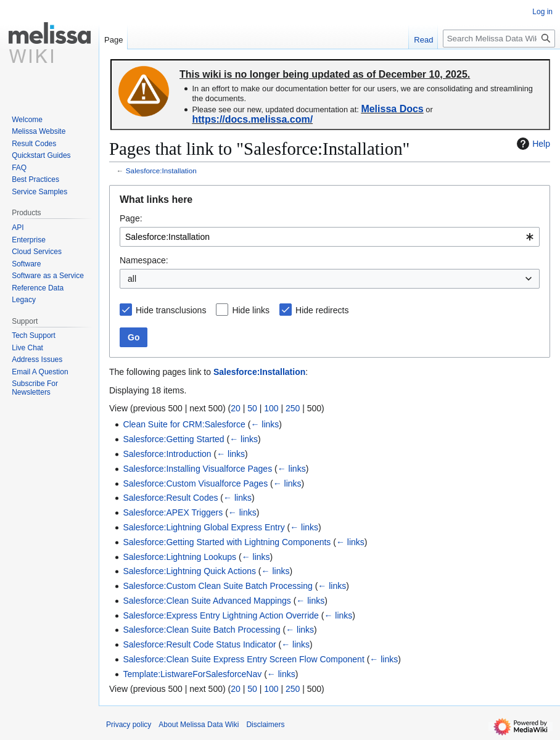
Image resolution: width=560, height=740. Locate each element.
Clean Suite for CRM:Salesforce (184, 424)
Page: (131, 218)
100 (271, 408)
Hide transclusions (171, 310)
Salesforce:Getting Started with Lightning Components (227, 542)
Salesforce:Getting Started (173, 439)
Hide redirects (322, 310)
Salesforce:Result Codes (170, 498)
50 (252, 408)
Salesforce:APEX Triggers (173, 512)
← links (265, 424)
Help (532, 144)
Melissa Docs (392, 109)
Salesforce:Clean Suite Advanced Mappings (207, 601)
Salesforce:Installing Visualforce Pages (197, 469)
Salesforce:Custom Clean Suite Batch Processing (217, 586)
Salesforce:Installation (161, 171)
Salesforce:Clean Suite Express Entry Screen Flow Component (243, 659)
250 (293, 408)
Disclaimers (265, 725)
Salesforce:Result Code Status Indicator (199, 644)
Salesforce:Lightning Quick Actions (189, 571)
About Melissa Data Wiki (199, 725)
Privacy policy (129, 725)
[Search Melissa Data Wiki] (499, 39)
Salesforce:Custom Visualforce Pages (195, 483)
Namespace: (144, 260)
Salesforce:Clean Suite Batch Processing (201, 630)
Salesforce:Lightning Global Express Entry (204, 527)
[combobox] (330, 237)
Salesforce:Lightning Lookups (179, 557)
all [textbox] (132, 279)
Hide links (251, 310)
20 (236, 408)
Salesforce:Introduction (167, 454)
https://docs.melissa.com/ (252, 119)
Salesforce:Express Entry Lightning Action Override (221, 615)
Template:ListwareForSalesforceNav (192, 674)
